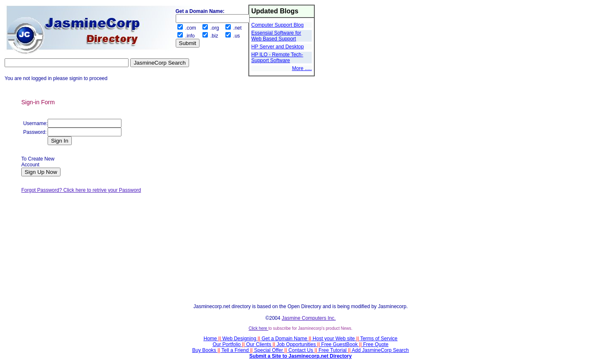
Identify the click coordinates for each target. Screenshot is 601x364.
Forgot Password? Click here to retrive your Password (81, 190)
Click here (259, 328)
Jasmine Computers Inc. (309, 318)
